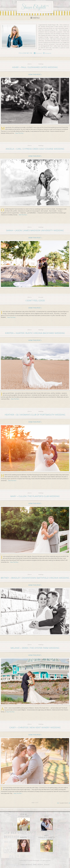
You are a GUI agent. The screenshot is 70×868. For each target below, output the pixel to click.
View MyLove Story (24, 815)
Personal (41, 297)
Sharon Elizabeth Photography (35, 7)
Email (35, 865)
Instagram (47, 53)
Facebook (38, 53)
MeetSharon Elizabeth (47, 837)
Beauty (24, 838)
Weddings (41, 64)
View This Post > (35, 75)
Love (47, 816)
